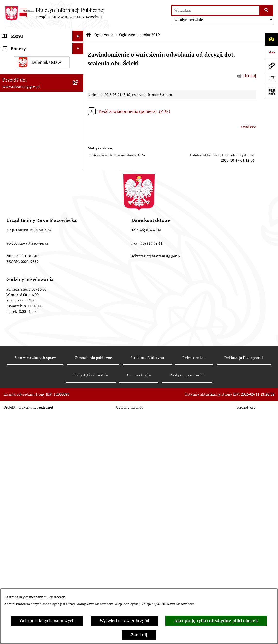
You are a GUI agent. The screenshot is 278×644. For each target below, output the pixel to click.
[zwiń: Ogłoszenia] (79, 141)
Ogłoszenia (104, 35)
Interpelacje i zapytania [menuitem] (25, 91)
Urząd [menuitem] (8, 47)
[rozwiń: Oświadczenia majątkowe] (79, 267)
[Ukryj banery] (78, 380)
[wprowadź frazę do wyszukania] (215, 10)
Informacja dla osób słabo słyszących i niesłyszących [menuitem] (27, 116)
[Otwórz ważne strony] (271, 79)
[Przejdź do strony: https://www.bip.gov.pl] (271, 52)
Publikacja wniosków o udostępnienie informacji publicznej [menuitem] (37, 342)
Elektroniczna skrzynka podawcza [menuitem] (35, 80)
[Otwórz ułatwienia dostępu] (271, 39)
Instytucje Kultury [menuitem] (20, 102)
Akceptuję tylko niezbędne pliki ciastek (216, 621)
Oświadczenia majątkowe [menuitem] (26, 267)
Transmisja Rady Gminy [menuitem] (25, 357)
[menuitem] (42, 155)
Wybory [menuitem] (10, 368)
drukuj (250, 76)
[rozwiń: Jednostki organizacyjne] (79, 58)
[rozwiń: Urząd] (79, 47)
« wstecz (248, 126)
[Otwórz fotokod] (271, 92)
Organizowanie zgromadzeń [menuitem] (29, 278)
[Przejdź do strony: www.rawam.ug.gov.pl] (271, 65)
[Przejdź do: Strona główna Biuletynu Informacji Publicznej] (89, 35)
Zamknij (139, 635)
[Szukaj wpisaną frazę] (266, 10)
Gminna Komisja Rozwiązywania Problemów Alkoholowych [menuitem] (34, 314)
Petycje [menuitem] (9, 328)
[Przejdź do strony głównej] (55, 13)
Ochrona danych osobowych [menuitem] (30, 289)
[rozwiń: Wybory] (79, 368)
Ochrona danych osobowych (47, 621)
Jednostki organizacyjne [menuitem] (25, 58)
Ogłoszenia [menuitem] (13, 141)
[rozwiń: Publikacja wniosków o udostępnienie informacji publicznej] (79, 339)
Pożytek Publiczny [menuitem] (20, 300)
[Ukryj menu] (78, 36)
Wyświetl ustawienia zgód (124, 621)
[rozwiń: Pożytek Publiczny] (79, 300)
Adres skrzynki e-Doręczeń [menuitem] (28, 69)
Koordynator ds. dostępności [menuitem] (30, 130)
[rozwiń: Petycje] (79, 328)
